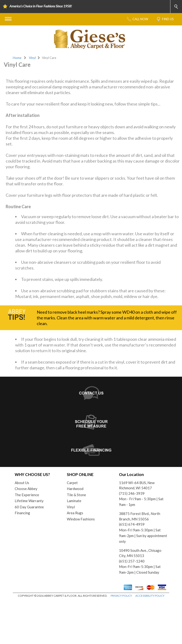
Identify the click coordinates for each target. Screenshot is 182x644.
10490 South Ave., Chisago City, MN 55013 (140, 597)
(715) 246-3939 (132, 537)
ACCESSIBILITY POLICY (150, 639)
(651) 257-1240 (132, 605)
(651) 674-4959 (132, 568)
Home (17, 58)
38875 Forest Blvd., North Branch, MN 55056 (140, 560)
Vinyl (32, 58)
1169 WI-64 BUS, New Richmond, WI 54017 (137, 529)
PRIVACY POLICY (121, 639)
